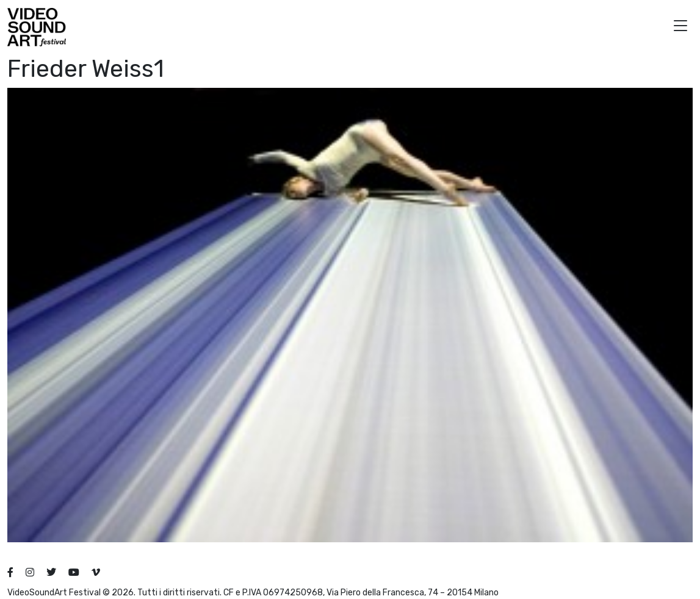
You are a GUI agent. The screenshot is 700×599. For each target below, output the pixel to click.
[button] (680, 27)
